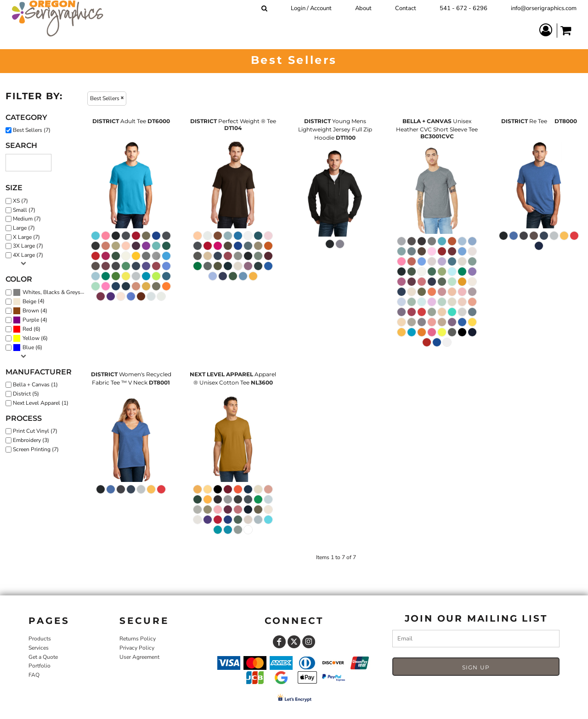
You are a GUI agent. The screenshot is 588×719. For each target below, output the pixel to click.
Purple (31, 320)
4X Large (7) (28, 255)
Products (40, 639)
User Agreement (139, 657)
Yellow (31, 338)
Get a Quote (43, 657)
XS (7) (20, 201)
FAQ (34, 675)
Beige (29, 301)
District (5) (26, 394)
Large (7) (24, 228)
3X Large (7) (28, 246)
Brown (31, 311)
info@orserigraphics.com (544, 8)
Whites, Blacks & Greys (51, 292)
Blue (28, 347)
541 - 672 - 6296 (464, 8)
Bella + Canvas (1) (35, 385)
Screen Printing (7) (36, 449)
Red (27, 329)
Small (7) (24, 210)
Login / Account (311, 8)
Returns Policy (138, 639)
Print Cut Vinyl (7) (35, 431)
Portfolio (40, 666)
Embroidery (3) (31, 440)
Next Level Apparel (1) (41, 403)
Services (39, 648)
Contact (406, 8)
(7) (51, 293)
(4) (29, 302)
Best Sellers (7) (32, 130)
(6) (27, 329)
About (363, 8)
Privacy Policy (137, 648)
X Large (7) (26, 237)
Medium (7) (27, 219)
